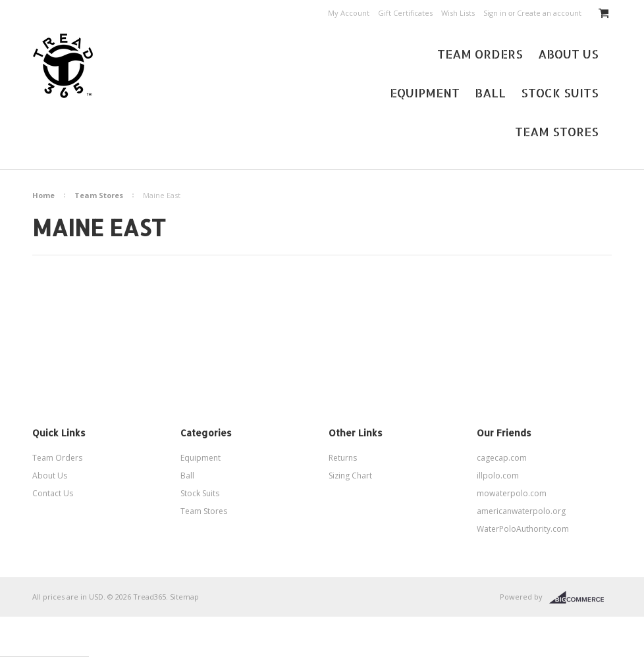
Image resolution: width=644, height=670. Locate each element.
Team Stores (557, 131)
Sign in (495, 13)
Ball (490, 92)
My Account (349, 13)
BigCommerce (580, 598)
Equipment (425, 92)
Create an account (549, 13)
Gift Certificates (405, 13)
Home (43, 195)
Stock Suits (560, 92)
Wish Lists (458, 13)
